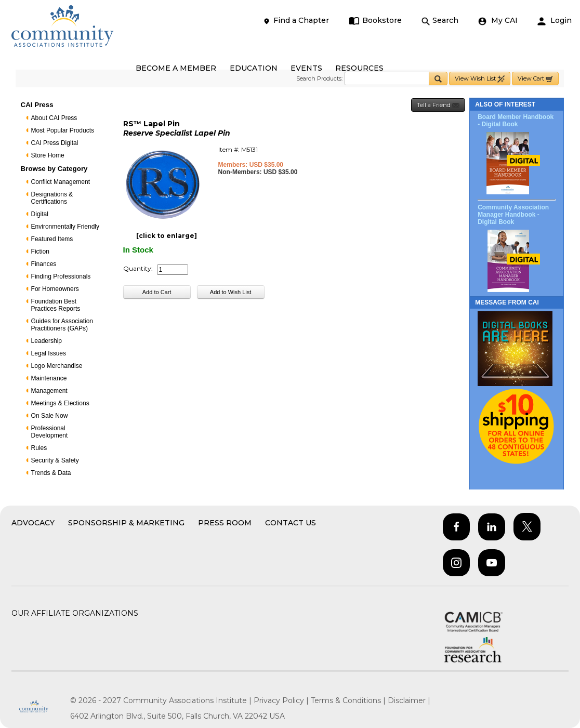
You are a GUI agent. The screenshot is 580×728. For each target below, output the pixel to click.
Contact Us (291, 523)
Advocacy (33, 523)
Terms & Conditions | (349, 700)
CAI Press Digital (55, 143)
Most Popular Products (63, 130)
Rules (39, 448)
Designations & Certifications (52, 198)
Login (555, 21)
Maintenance (49, 378)
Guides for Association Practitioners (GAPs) (62, 325)
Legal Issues (49, 353)
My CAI (498, 21)
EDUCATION (254, 68)
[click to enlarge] (167, 236)
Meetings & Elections (60, 403)
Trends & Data (51, 473)
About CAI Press (54, 118)
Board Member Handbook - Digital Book (516, 121)
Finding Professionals (61, 276)
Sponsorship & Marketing (126, 523)
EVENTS (306, 68)
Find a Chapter (296, 21)
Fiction (40, 252)
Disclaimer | (409, 700)
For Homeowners (55, 289)
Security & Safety (55, 460)
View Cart (535, 79)
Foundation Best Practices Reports (56, 305)
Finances (44, 264)
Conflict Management (61, 182)
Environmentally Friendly (65, 227)
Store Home (48, 155)
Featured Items (52, 239)
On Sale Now (50, 416)
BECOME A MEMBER (176, 68)
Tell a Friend (438, 105)
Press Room (225, 523)
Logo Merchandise (57, 366)
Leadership (47, 341)
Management (49, 391)
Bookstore (375, 21)
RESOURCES (359, 68)
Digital (40, 214)
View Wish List (480, 79)
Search (440, 21)
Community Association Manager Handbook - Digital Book (513, 215)
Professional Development (50, 432)
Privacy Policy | (282, 700)
